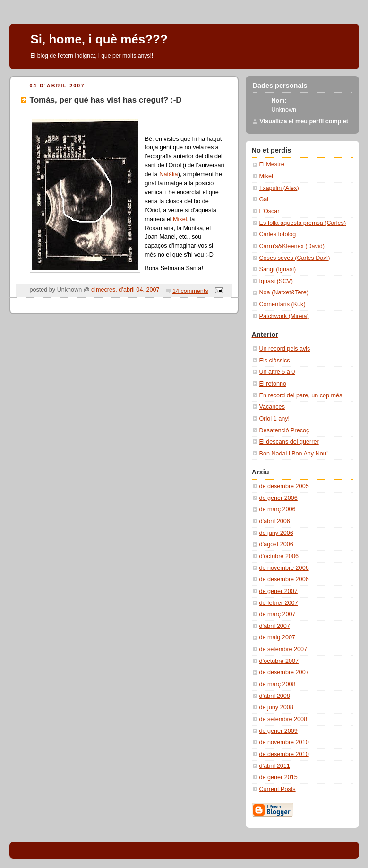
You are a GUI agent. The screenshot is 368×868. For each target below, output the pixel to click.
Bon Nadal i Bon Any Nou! (294, 454)
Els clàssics (275, 361)
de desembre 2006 (284, 579)
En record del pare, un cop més (301, 395)
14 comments (190, 291)
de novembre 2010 (284, 742)
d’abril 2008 (275, 696)
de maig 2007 (277, 637)
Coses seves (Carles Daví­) (295, 258)
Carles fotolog (278, 234)
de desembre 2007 (284, 672)
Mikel (180, 219)
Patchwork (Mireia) (284, 316)
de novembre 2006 (284, 568)
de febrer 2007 (279, 603)
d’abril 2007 (275, 626)
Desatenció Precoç (284, 430)
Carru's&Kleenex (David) (292, 246)
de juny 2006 (276, 533)
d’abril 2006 (275, 521)
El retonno (273, 384)
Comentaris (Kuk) (282, 304)
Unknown (284, 110)
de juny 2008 (276, 707)
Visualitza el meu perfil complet (304, 121)
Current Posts (278, 789)
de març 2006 (278, 509)
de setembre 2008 (283, 719)
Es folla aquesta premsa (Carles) (303, 223)
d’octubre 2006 (279, 556)
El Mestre (272, 164)
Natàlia (168, 174)
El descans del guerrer (289, 442)
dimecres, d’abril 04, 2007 (125, 290)
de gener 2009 (278, 731)
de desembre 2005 (284, 486)
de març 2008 (278, 684)
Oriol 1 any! (274, 419)
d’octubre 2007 (279, 661)
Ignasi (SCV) (276, 281)
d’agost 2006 (276, 544)
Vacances (272, 407)
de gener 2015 (278, 777)
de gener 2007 (278, 591)
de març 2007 (278, 614)
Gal (264, 199)
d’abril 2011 (275, 766)
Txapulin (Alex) (279, 188)
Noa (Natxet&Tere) (284, 292)
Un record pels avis (285, 349)
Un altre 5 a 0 (277, 372)
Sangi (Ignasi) (278, 269)
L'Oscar (270, 211)
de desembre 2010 (284, 754)
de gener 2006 (278, 498)
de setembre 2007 (283, 649)
